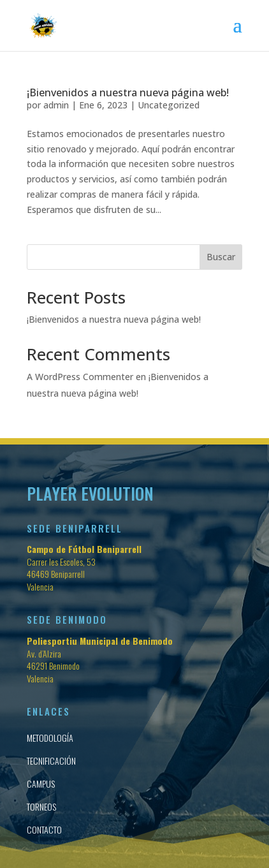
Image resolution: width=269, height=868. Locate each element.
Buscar (221, 257)
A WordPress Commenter (80, 377)
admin (56, 105)
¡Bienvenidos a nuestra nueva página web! (128, 92)
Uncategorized (169, 105)
